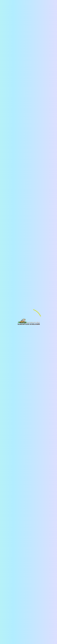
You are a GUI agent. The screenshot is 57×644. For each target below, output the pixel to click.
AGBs (23, 458)
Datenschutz (12, 458)
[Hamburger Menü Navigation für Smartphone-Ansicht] (6, 5)
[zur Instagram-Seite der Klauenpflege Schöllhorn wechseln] (13, 464)
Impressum (43, 454)
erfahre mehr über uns (18, 109)
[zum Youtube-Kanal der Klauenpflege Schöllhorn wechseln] (7, 464)
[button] (12, 239)
